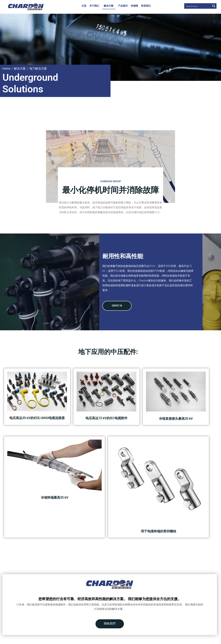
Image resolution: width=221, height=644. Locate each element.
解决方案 (109, 6)
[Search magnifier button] (214, 6)
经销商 (134, 6)
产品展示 (123, 6)
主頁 (84, 6)
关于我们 (94, 6)
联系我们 (146, 6)
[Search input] (198, 6)
